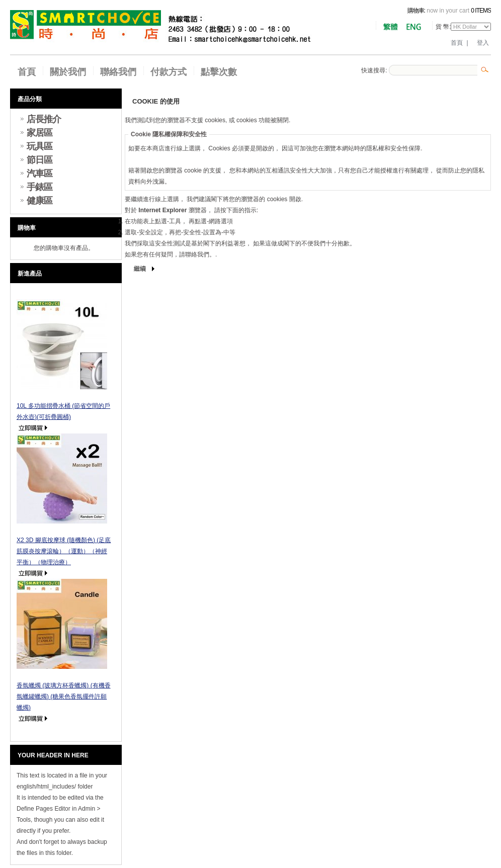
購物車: (416, 11)
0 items (481, 11)
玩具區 (39, 146)
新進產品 (30, 274)
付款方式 (169, 72)
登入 (483, 43)
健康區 (39, 201)
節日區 (39, 160)
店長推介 (44, 119)
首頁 (457, 43)
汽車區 (39, 173)
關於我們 (68, 72)
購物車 (27, 228)
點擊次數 (219, 72)
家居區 (39, 133)
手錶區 (39, 187)
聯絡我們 (118, 72)
